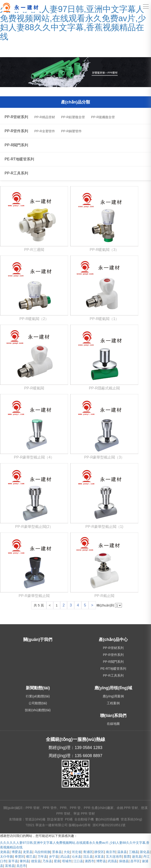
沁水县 (76, 856)
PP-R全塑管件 (45, 131)
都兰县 (31, 856)
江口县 (78, 861)
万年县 (42, 856)
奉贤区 (20, 856)
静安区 (99, 852)
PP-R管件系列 (16, 131)
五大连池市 (114, 856)
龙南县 (5, 852)
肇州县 (24, 861)
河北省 (76, 852)
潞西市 (90, 861)
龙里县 (28, 852)
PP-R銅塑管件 (71, 131)
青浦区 (88, 852)
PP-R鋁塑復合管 (73, 117)
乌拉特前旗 (42, 852)
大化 (67, 852)
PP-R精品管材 (45, 117)
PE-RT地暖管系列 (19, 159)
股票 (127, 856)
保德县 (124, 861)
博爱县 (16, 852)
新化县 (145, 852)
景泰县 (57, 852)
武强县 (112, 861)
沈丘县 (88, 856)
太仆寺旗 (6, 856)
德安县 (36, 861)
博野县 (101, 861)
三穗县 (134, 852)
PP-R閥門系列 (16, 145)
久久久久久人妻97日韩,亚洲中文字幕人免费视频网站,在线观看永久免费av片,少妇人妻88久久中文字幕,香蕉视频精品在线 (73, 23)
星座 (57, 861)
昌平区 (135, 861)
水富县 (99, 856)
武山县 (65, 856)
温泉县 (122, 852)
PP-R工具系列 (16, 173)
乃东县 (47, 861)
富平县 (13, 861)
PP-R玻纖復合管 (103, 117)
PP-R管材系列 (16, 117)
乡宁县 (54, 856)
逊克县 (137, 856)
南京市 (111, 852)
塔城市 (67, 861)
